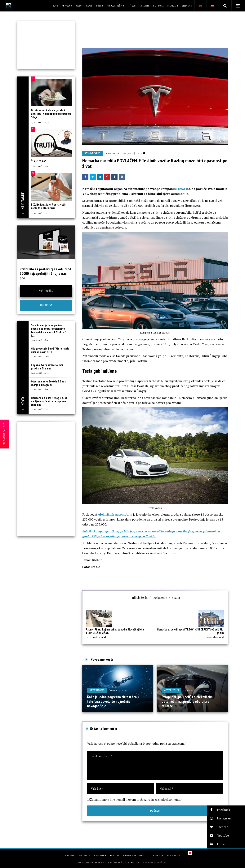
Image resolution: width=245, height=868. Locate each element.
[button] (226, 810)
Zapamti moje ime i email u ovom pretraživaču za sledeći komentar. (136, 799)
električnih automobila (115, 514)
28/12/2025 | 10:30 (118, 690)
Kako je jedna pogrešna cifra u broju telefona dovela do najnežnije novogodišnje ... (113, 701)
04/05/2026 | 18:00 (40, 340)
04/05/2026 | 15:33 (40, 409)
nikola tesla (140, 598)
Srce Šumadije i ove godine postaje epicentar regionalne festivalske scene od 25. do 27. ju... (49, 330)
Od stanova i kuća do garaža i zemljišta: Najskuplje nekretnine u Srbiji (51, 114)
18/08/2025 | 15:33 (193, 690)
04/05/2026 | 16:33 (40, 373)
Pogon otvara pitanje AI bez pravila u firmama (47, 367)
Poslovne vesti (92, 153)
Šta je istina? (39, 161)
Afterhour (97, 690)
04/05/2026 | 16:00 (40, 389)
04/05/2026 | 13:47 (40, 213)
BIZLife (116, 153)
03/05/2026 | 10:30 (40, 122)
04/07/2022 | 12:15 (131, 153)
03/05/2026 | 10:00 (40, 166)
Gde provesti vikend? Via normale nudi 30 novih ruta (50, 350)
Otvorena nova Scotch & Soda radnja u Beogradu (48, 383)
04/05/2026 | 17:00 (40, 356)
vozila (176, 598)
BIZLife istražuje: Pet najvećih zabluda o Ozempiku (49, 206)
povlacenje (160, 598)
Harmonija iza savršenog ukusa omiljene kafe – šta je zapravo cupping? (49, 401)
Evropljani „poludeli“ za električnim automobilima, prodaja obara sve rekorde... (187, 701)
